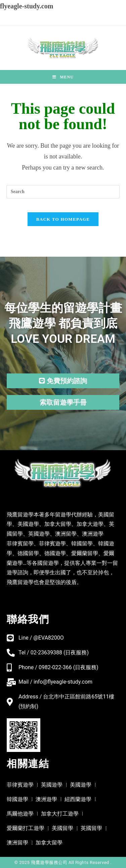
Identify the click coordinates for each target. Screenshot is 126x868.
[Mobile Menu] (63, 77)
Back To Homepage (63, 219)
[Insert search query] (63, 192)
